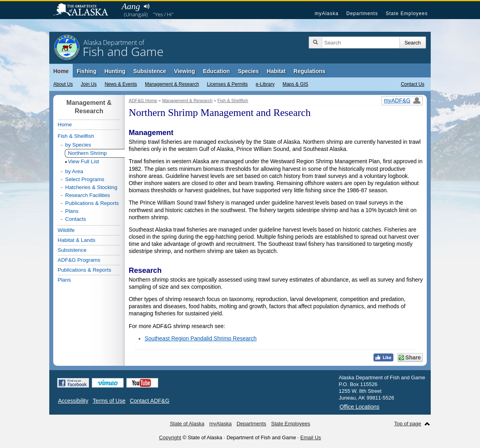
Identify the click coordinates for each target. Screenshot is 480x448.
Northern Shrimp (87, 153)
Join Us (89, 84)
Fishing (87, 71)
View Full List (83, 161)
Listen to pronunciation (146, 6)
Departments (362, 14)
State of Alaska (85, 10)
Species (248, 71)
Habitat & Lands (76, 240)
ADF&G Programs (79, 260)
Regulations (310, 71)
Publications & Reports (92, 203)
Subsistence (150, 71)
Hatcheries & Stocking (91, 187)
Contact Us (413, 84)
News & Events (121, 84)
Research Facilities (88, 195)
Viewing (185, 71)
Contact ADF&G (150, 401)
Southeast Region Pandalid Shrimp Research (201, 338)
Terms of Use (109, 401)
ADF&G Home (143, 100)
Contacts (76, 219)
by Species (78, 145)
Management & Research (172, 84)
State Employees (407, 14)
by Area (74, 171)
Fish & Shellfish (233, 100)
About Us (63, 84)
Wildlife (66, 230)
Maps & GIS (295, 84)
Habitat (276, 71)
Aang (131, 6)
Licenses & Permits (227, 84)
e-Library (265, 84)
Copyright (170, 437)
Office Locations (360, 407)
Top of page (408, 424)
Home (61, 71)
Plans (72, 211)
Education (217, 71)
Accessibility (73, 401)
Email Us (311, 437)
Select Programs (85, 179)
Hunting (115, 71)
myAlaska (327, 14)
